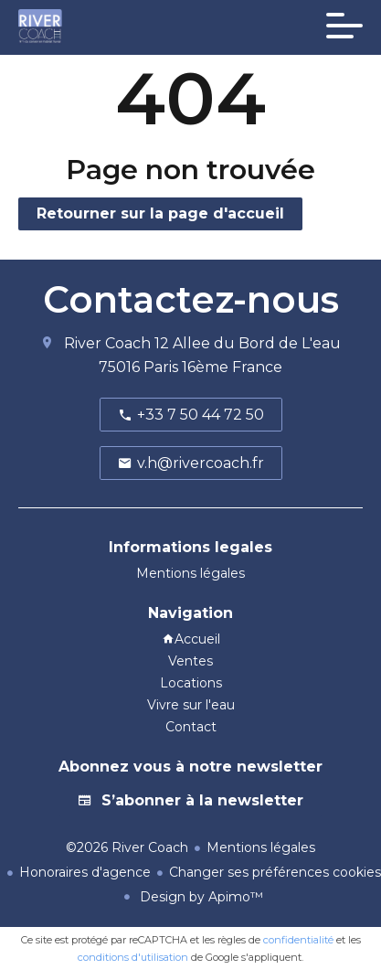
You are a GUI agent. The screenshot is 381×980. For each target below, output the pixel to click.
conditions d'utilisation (133, 957)
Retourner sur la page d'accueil (160, 213)
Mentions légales (261, 847)
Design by (200, 897)
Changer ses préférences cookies (275, 872)
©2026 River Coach (127, 847)
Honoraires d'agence (85, 872)
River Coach (107, 343)
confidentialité (298, 940)
